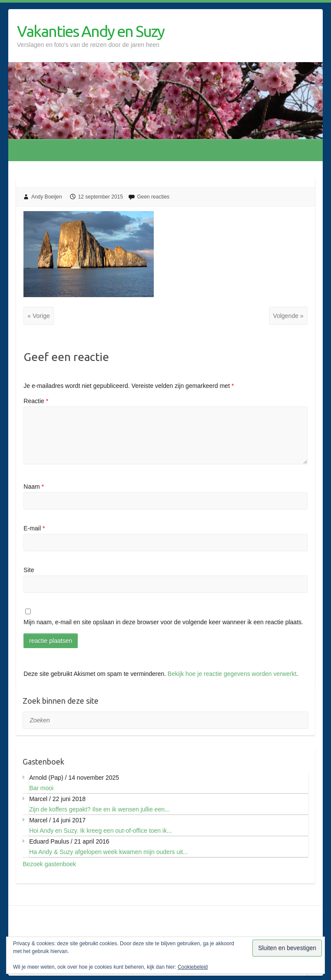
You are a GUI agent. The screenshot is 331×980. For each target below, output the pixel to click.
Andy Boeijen (47, 197)
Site (29, 570)
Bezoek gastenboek (49, 864)
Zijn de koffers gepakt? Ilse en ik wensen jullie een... (99, 809)
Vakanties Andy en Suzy (91, 31)
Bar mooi (41, 788)
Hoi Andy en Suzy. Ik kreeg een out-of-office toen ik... (101, 831)
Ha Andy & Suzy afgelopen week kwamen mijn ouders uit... (109, 852)
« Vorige (38, 316)
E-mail (34, 528)
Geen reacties (153, 197)
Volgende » (288, 316)
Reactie (36, 401)
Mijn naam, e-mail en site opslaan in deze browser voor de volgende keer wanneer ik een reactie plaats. (163, 622)
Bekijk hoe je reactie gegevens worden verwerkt (232, 674)
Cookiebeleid (193, 967)
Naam (34, 487)
